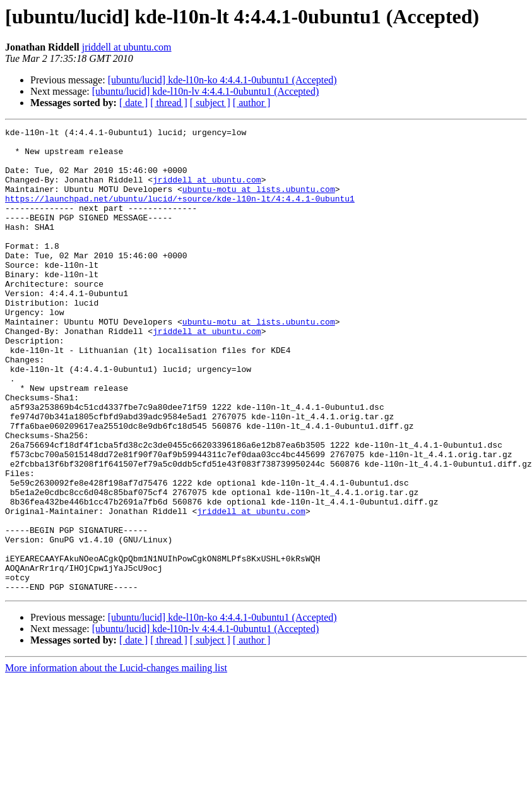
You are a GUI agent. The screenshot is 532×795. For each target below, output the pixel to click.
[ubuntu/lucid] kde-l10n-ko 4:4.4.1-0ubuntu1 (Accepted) (222, 80)
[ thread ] (169, 103)
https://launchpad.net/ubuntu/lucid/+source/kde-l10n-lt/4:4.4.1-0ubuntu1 (180, 213)
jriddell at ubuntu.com (127, 47)
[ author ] (252, 103)
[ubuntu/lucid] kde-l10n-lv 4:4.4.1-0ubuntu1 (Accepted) (205, 91)
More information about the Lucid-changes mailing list (116, 761)
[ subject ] (210, 103)
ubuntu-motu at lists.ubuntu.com (259, 202)
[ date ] (133, 103)
